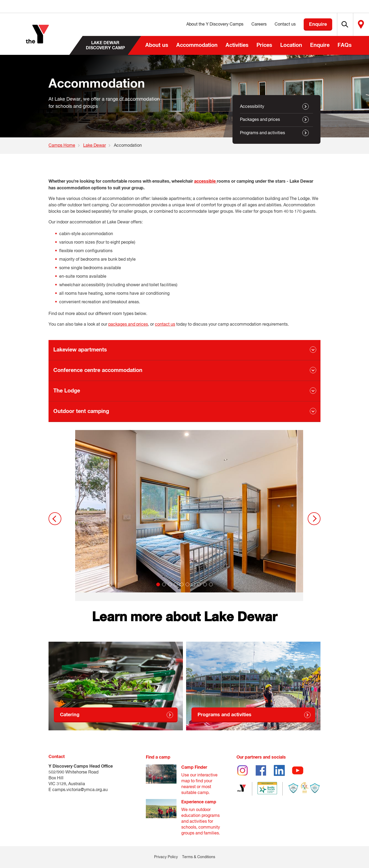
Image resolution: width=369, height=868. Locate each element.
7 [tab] (193, 584)
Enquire (320, 45)
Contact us (271, 24)
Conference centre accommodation (98, 370)
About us (157, 45)
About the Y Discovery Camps (201, 24)
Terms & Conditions (199, 857)
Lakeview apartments (80, 350)
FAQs (345, 45)
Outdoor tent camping (81, 411)
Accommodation (197, 45)
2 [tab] (164, 584)
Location (291, 45)
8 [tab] (199, 584)
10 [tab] (211, 584)
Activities (237, 45)
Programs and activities (262, 133)
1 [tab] (158, 584)
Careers (245, 24)
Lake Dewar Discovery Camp (105, 45)
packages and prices (128, 325)
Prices (264, 45)
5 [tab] (182, 584)
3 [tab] (170, 584)
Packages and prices (260, 120)
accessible (205, 181)
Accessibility (252, 107)
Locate (358, 24)
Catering (70, 715)
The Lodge (67, 391)
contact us (165, 325)
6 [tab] (187, 584)
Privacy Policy (166, 857)
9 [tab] (205, 584)
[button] (335, 24)
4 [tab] (176, 584)
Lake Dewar (95, 146)
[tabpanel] (189, 515)
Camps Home (62, 146)
